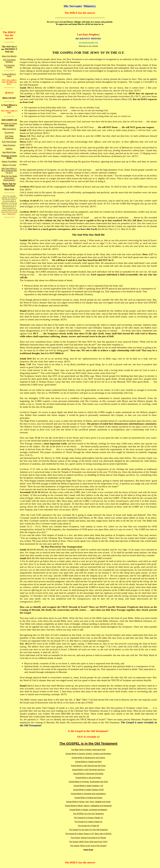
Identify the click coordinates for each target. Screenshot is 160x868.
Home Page (9, 189)
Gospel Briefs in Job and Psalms (88, 778)
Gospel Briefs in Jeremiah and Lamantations (88, 794)
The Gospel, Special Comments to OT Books (88, 838)
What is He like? (9, 98)
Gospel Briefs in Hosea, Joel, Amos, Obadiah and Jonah (88, 802)
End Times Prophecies (9, 137)
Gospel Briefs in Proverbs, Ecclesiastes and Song (88, 782)
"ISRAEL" (9, 149)
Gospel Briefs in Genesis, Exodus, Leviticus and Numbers (88, 754)
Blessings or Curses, (9, 124)
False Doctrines (9, 145)
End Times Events (9, 142)
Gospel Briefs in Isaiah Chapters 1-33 (88, 786)
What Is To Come (9, 165)
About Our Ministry (9, 56)
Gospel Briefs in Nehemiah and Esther (88, 774)
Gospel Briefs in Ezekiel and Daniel (88, 798)
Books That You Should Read (9, 185)
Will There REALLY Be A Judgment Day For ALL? (9, 171)
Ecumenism (9, 133)
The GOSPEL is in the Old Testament (88, 743)
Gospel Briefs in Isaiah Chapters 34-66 (88, 790)
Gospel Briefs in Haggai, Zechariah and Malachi (88, 810)
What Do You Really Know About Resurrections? (9, 178)
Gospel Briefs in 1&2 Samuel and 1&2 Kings (88, 766)
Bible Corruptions (9, 129)
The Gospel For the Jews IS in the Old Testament (88, 830)
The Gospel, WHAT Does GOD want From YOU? (88, 842)
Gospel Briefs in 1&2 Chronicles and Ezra (88, 770)
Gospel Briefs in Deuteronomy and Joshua (88, 758)
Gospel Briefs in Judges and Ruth (88, 762)
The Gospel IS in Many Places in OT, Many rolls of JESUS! (88, 834)
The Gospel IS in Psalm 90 (88, 826)
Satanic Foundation (9, 161)
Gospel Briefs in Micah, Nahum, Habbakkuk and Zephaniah (88, 806)
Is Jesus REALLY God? (9, 75)
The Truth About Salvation (9, 61)
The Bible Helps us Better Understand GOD (88, 750)
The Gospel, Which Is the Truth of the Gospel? (88, 846)
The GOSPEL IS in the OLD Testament (88, 814)
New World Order (9, 152)
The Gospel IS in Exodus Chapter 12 (88, 818)
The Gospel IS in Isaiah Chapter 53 (88, 822)
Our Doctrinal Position (9, 66)
